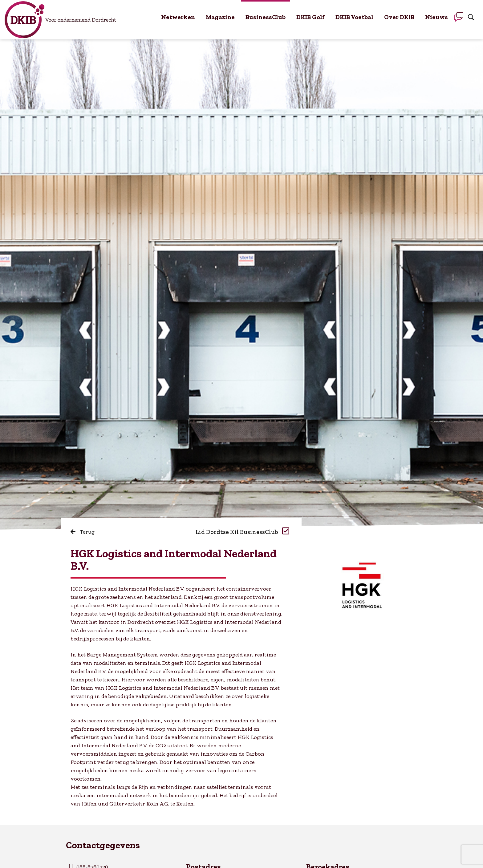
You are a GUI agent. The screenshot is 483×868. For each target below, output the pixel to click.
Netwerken (178, 17)
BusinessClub (266, 17)
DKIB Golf (310, 17)
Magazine (220, 17)
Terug (83, 532)
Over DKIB (399, 17)
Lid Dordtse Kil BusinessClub (242, 532)
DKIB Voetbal (354, 17)
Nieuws (436, 17)
